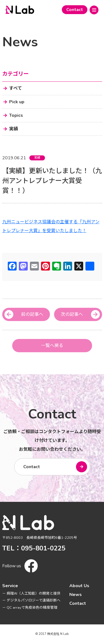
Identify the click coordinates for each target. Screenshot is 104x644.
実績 (37, 158)
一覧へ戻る (52, 346)
